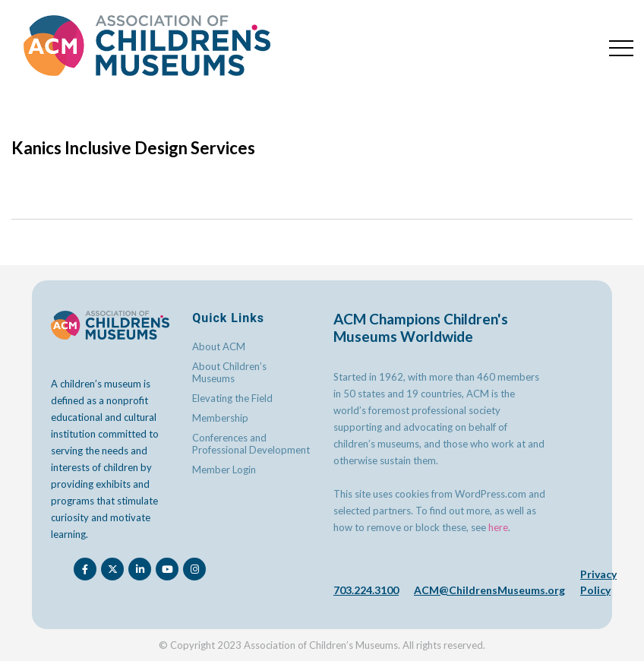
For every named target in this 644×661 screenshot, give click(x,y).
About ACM (219, 346)
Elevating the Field (232, 398)
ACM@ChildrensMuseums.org (489, 590)
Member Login (224, 470)
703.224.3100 (366, 590)
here (498, 527)
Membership (220, 418)
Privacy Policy (598, 582)
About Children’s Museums (229, 372)
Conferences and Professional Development (251, 444)
